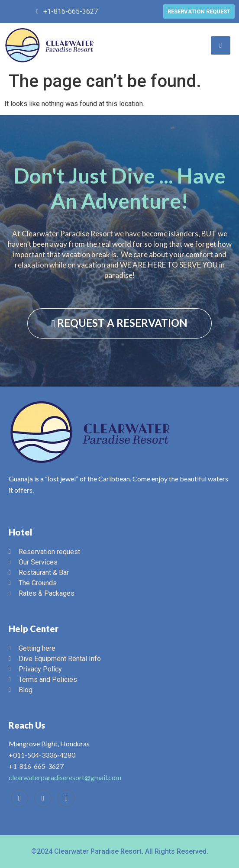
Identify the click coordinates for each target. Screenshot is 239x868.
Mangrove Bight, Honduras (49, 744)
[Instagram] (66, 798)
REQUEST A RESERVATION (120, 323)
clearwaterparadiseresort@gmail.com (65, 777)
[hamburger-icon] (221, 45)
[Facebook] (19, 798)
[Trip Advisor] (43, 798)
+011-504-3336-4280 (42, 755)
